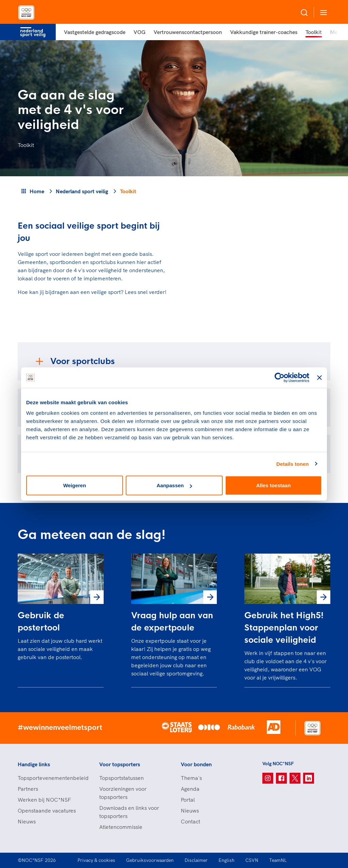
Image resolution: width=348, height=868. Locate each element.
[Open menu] (322, 12)
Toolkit (314, 32)
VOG (140, 32)
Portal (188, 800)
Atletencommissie (121, 827)
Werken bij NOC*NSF (44, 800)
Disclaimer (196, 860)
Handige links (34, 764)
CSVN (252, 860)
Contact (190, 821)
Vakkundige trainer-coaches (264, 32)
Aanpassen (174, 485)
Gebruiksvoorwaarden (150, 860)
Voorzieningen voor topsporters (123, 793)
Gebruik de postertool (41, 622)
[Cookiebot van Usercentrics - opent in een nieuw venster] (280, 377)
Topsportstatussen (121, 778)
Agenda (190, 789)
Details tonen (292, 464)
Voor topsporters (120, 764)
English (227, 860)
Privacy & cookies (96, 860)
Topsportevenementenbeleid (52, 778)
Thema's (191, 778)
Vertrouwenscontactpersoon (188, 32)
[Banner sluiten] (319, 377)
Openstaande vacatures (47, 810)
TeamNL (278, 860)
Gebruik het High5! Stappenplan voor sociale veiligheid (284, 628)
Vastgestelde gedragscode (95, 32)
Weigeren (75, 485)
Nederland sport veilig (82, 191)
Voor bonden (196, 764)
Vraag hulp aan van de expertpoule (172, 622)
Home (37, 191)
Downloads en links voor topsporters (129, 812)
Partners (28, 789)
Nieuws (27, 821)
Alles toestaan (274, 485)
